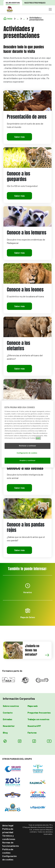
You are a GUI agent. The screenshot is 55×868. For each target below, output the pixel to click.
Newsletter (9, 726)
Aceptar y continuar (27, 460)
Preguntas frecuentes (39, 713)
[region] (28, 434)
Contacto (8, 713)
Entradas (7, 719)
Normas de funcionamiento (11, 844)
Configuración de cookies (9, 858)
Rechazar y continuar (27, 446)
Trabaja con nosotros (38, 719)
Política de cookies (8, 851)
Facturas (32, 733)
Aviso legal (8, 825)
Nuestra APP (34, 726)
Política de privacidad (8, 831)
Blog (5, 733)
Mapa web (33, 706)
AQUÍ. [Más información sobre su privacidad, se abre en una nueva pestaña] (38, 438)
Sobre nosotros (11, 706)
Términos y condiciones (9, 837)
